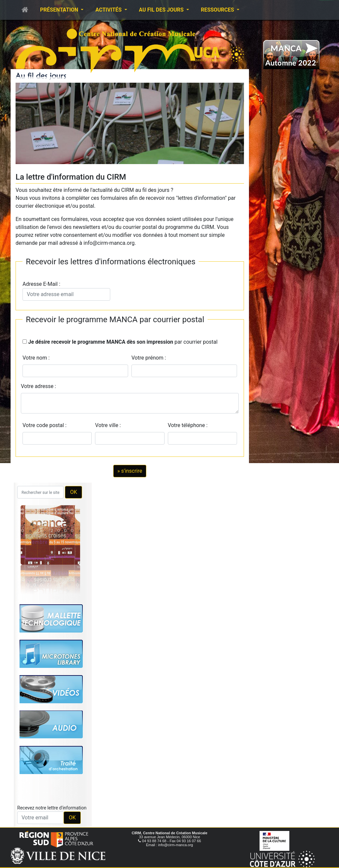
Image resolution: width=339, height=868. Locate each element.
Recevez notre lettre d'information (52, 808)
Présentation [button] (60, 10)
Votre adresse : (38, 386)
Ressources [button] (218, 10)
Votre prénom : (149, 358)
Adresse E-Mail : (66, 291)
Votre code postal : (46, 425)
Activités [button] (109, 10)
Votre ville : (109, 425)
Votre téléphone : (189, 425)
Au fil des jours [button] (162, 10)
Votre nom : (36, 358)
